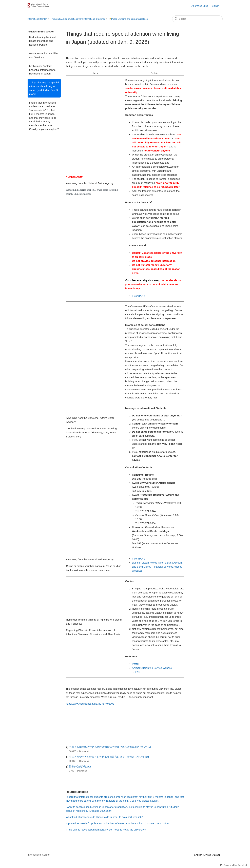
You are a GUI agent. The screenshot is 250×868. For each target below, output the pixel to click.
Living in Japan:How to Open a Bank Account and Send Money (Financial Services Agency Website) (157, 567)
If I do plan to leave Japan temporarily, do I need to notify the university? (106, 830)
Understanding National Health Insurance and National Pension (42, 41)
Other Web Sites (199, 6)
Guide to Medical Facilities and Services (44, 55)
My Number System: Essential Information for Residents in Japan (43, 70)
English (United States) (208, 855)
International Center (37, 19)
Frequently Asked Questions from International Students (78, 19)
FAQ (138, 672)
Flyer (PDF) (139, 296)
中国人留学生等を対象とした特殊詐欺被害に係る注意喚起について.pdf (109, 757)
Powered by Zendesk (236, 865)
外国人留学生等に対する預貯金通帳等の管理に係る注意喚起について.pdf (110, 747)
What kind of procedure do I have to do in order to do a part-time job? (104, 817)
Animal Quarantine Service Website (152, 668)
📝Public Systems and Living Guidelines (128, 19)
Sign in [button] (216, 6)
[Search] (197, 19)
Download (84, 751)
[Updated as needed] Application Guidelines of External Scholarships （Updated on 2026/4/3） (119, 823)
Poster (136, 664)
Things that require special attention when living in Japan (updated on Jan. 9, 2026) (44, 88)
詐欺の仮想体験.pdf (80, 767)
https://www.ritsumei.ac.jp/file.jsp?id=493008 (90, 704)
